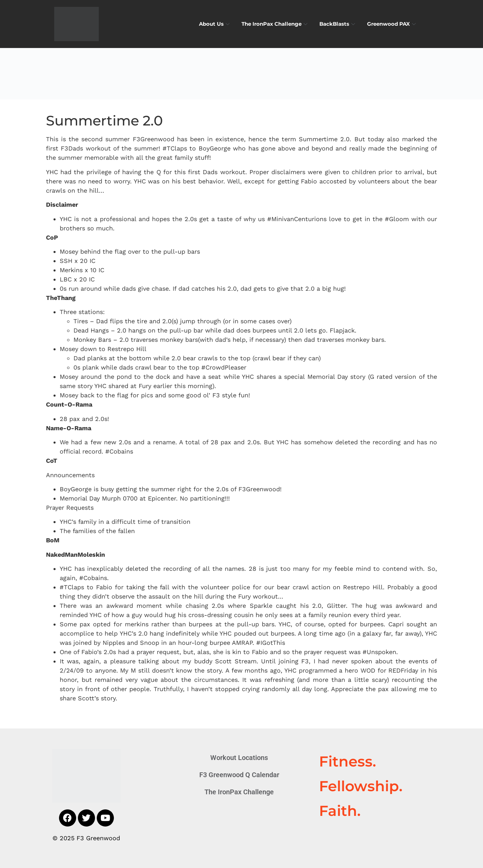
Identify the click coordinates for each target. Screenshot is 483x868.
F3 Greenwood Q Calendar (239, 775)
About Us (215, 24)
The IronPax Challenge (275, 24)
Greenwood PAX (392, 24)
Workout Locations (239, 758)
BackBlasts (338, 24)
